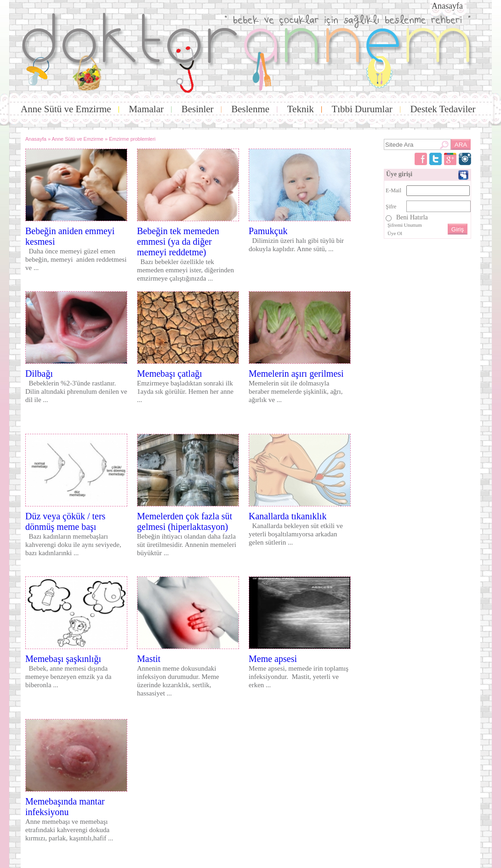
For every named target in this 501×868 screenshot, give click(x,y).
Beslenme (250, 109)
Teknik (301, 109)
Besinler (198, 109)
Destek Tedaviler (443, 109)
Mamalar (146, 109)
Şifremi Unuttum (405, 225)
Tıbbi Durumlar (362, 109)
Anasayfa (447, 6)
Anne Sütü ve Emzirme (66, 109)
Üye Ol (395, 233)
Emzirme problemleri (132, 139)
